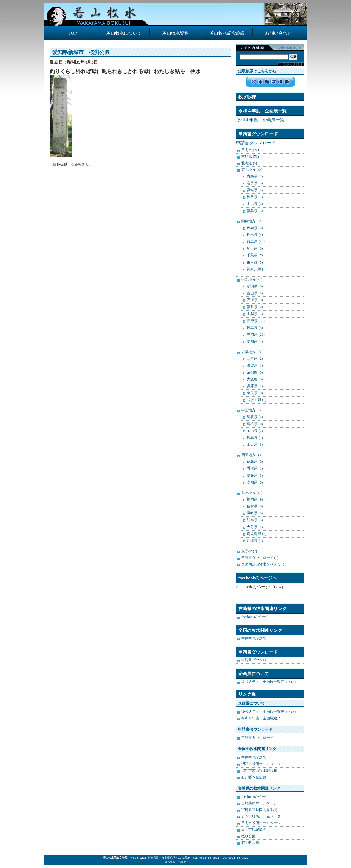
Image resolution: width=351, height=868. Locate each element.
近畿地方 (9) (251, 352)
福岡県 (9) (255, 499)
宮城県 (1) (255, 190)
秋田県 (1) (255, 197)
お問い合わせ (278, 33)
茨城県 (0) (255, 228)
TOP (73, 33)
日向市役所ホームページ (261, 823)
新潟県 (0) (255, 286)
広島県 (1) (255, 438)
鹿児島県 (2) (257, 534)
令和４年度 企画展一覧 (260, 120)
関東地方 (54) (252, 221)
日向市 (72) (250, 150)
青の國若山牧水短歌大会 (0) (263, 564)
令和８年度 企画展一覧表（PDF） (269, 682)
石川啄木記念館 (254, 777)
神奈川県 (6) (257, 269)
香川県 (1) (255, 468)
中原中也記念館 (254, 638)
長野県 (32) (256, 321)
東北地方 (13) (252, 170)
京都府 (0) (255, 372)
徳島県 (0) (255, 461)
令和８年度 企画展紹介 (261, 718)
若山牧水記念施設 (227, 33)
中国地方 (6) (251, 410)
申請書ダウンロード (256, 143)
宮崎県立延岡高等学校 (259, 810)
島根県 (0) (255, 424)
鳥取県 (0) (255, 417)
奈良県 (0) (255, 393)
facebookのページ (255, 617)
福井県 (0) (255, 307)
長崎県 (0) (255, 513)
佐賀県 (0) (255, 506)
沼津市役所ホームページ (261, 764)
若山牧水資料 (175, 33)
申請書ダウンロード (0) (260, 558)
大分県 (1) (255, 527)
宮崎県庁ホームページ (259, 803)
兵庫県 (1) (255, 386)
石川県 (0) (255, 300)
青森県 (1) (255, 176)
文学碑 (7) (249, 551)
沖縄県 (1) (255, 541)
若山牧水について (124, 33)
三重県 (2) (255, 358)
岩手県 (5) (255, 183)
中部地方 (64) (252, 280)
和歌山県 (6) (257, 400)
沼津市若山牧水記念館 (259, 771)
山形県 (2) (255, 204)
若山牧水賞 (250, 843)
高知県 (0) (255, 482)
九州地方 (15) (252, 493)
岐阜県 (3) (255, 328)
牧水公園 (248, 836)
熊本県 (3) (255, 520)
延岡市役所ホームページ (261, 816)
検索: (269, 51)
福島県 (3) (255, 211)
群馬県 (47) (256, 241)
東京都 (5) (255, 262)
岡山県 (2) (255, 431)
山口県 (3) (255, 444)
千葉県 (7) (255, 255)
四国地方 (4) (251, 455)
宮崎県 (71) (250, 157)
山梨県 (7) (255, 314)
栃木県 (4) (255, 235)
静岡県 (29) (256, 334)
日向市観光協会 (254, 830)
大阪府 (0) (255, 379)
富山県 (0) (255, 293)
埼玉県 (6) (255, 248)
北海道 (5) (249, 163)
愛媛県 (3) (255, 475)
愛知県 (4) (255, 341)
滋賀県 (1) (255, 365)
